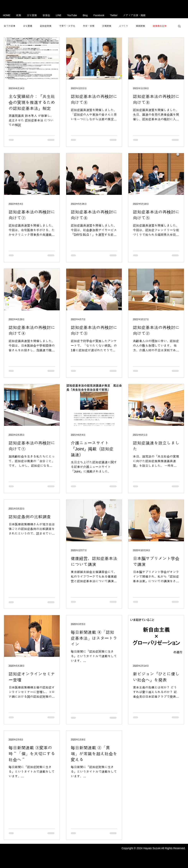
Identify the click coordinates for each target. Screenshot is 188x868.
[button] (179, 26)
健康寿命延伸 (160, 26)
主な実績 (28, 26)
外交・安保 (89, 26)
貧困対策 (140, 26)
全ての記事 (10, 26)
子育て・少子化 (67, 26)
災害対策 (107, 26)
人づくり (124, 26)
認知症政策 (46, 26)
